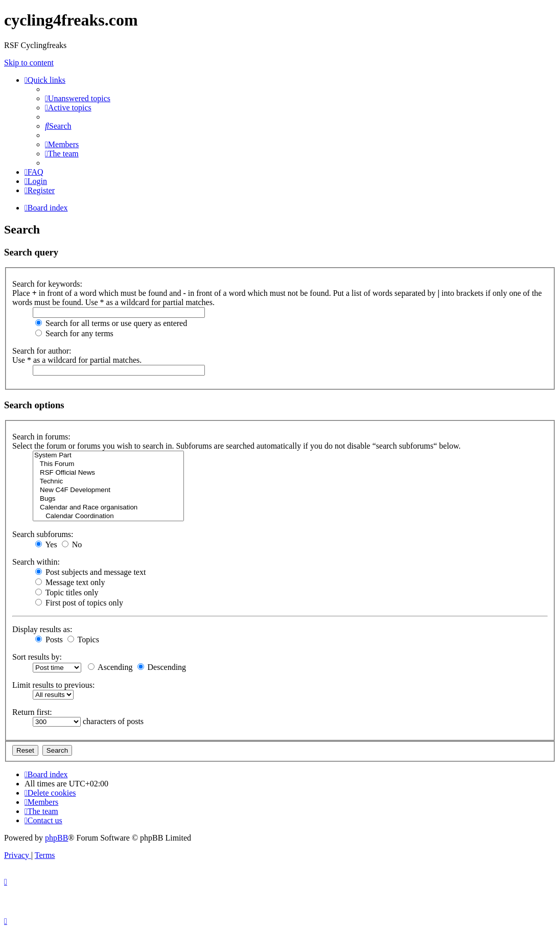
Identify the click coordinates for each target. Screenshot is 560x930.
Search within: (36, 562)
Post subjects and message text (90, 572)
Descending (162, 667)
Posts (49, 640)
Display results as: (42, 629)
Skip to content (29, 63)
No (72, 544)
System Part (108, 456)
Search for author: (42, 351)
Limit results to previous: (53, 685)
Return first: (32, 712)
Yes (46, 544)
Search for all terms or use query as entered (111, 323)
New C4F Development (108, 490)
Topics (83, 640)
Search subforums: (43, 534)
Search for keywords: (47, 284)
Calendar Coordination (108, 516)
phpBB (56, 838)
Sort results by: (37, 657)
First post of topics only (79, 603)
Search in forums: (41, 437)
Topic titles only (67, 592)
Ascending (110, 667)
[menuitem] (78, 98)
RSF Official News (108, 473)
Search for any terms (74, 333)
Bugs (108, 499)
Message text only (70, 582)
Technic (108, 482)
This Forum (108, 464)
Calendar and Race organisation (108, 508)
